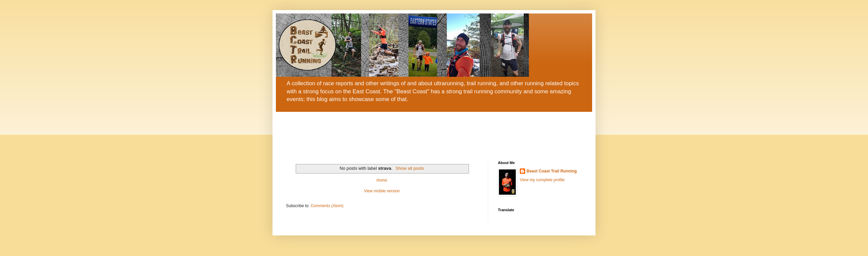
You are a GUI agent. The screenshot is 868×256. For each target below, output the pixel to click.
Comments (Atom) (327, 206)
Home (382, 180)
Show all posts (410, 168)
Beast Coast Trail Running (552, 171)
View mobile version (382, 191)
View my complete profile (542, 180)
